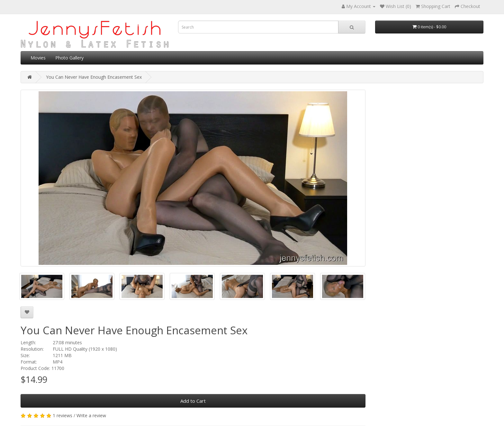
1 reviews (63, 415)
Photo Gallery (69, 58)
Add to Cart (193, 401)
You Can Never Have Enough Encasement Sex (94, 77)
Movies (38, 58)
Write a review (91, 415)
